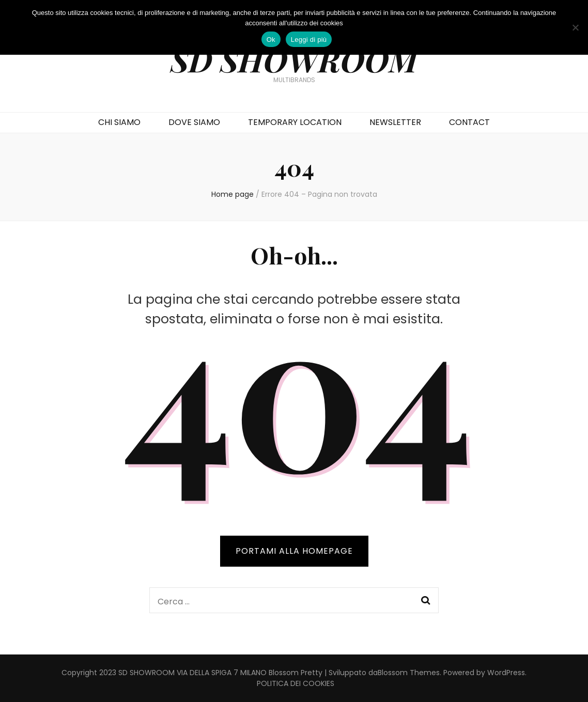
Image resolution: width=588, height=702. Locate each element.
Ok (271, 40)
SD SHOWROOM (294, 59)
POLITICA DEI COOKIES (296, 683)
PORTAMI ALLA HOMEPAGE (294, 551)
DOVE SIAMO (194, 122)
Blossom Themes (409, 673)
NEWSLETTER (395, 122)
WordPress (506, 673)
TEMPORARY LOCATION (295, 122)
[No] (575, 27)
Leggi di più (309, 40)
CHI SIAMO (119, 122)
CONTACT (469, 122)
